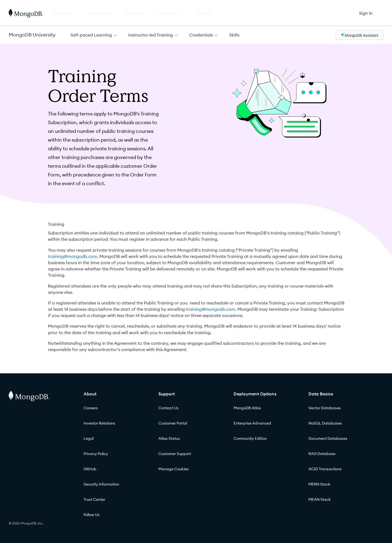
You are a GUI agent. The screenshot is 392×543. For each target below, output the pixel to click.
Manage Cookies (174, 469)
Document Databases (328, 438)
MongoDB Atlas (247, 408)
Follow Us (92, 515)
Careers (91, 408)
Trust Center (94, 499)
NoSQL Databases (325, 423)
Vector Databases (325, 408)
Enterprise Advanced (252, 423)
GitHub (90, 469)
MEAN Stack (320, 499)
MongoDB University (32, 35)
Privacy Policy (96, 454)
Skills (234, 35)
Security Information (101, 484)
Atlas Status (169, 438)
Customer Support (175, 454)
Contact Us (169, 408)
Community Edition (250, 438)
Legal (89, 438)
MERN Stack (319, 484)
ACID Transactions (325, 469)
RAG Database (322, 454)
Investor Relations (99, 423)
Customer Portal (173, 423)
